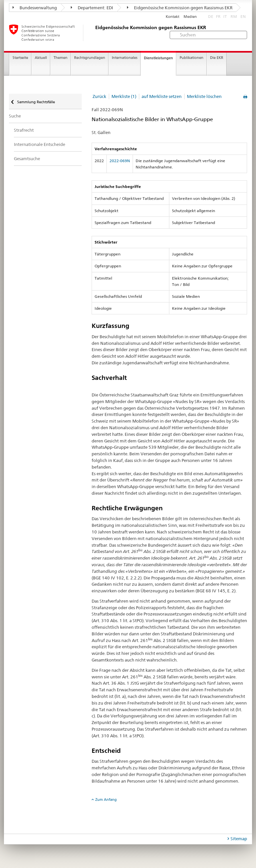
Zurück (99, 96)
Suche (15, 116)
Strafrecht (24, 130)
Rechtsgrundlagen (90, 58)
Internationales (125, 58)
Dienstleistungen (158, 58)
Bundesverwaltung (35, 8)
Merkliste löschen (204, 96)
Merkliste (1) (124, 96)
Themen (61, 58)
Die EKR (217, 58)
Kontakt (172, 17)
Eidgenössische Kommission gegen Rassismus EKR (180, 8)
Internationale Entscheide (40, 144)
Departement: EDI (92, 8)
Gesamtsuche (27, 159)
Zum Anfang (106, 799)
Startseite (20, 58)
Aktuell (41, 58)
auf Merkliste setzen (162, 96)
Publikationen (192, 58)
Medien (190, 17)
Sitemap (239, 839)
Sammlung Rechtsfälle (36, 102)
